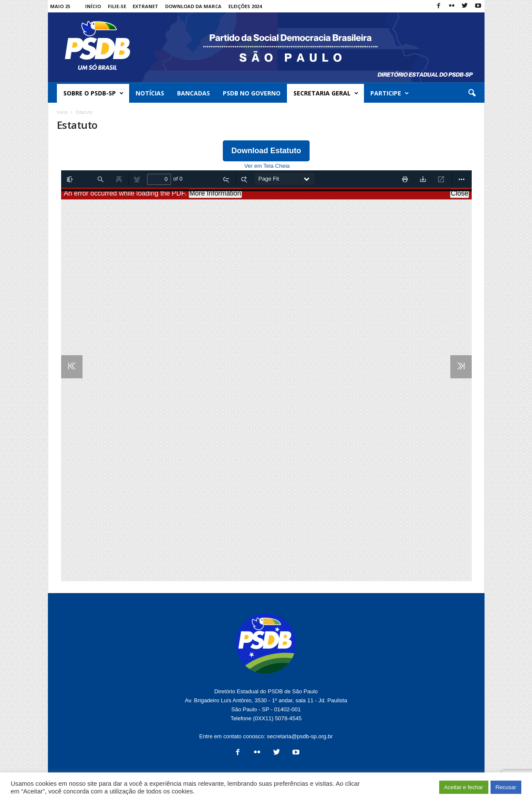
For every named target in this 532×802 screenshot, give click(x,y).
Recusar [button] (506, 787)
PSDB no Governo (252, 93)
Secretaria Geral (326, 93)
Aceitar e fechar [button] (464, 787)
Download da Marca (193, 6)
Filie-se (117, 6)
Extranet (145, 6)
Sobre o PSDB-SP (93, 93)
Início (93, 6)
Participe (390, 93)
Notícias (150, 93)
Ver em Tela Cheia (267, 166)
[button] (472, 93)
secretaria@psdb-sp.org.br (300, 736)
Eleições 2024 (245, 6)
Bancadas (194, 93)
